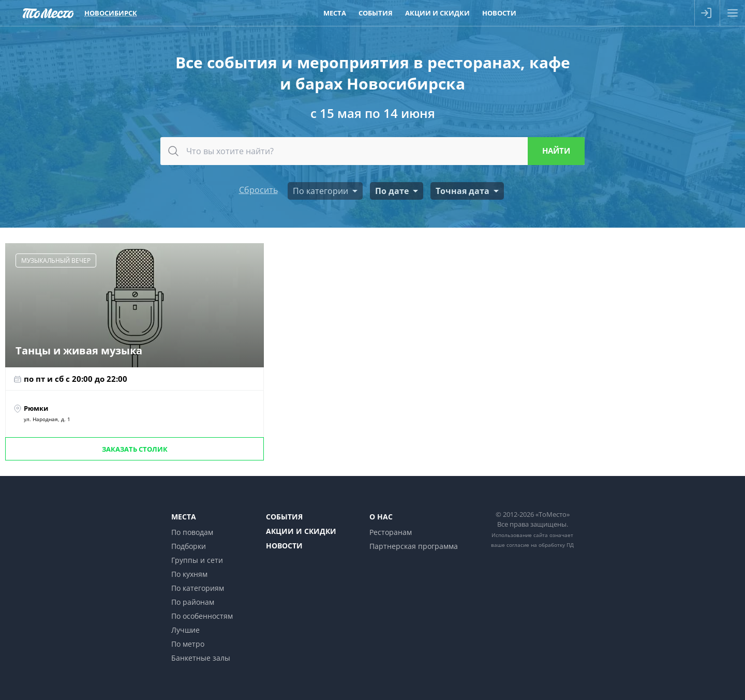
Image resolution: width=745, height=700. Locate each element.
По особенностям (202, 616)
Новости (284, 546)
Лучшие (185, 630)
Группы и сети (197, 560)
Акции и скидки (301, 531)
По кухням (189, 574)
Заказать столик (135, 449)
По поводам (192, 532)
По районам (193, 602)
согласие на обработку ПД (540, 545)
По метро (188, 644)
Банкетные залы (201, 658)
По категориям (198, 588)
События (284, 517)
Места (184, 517)
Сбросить (258, 190)
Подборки (189, 546)
